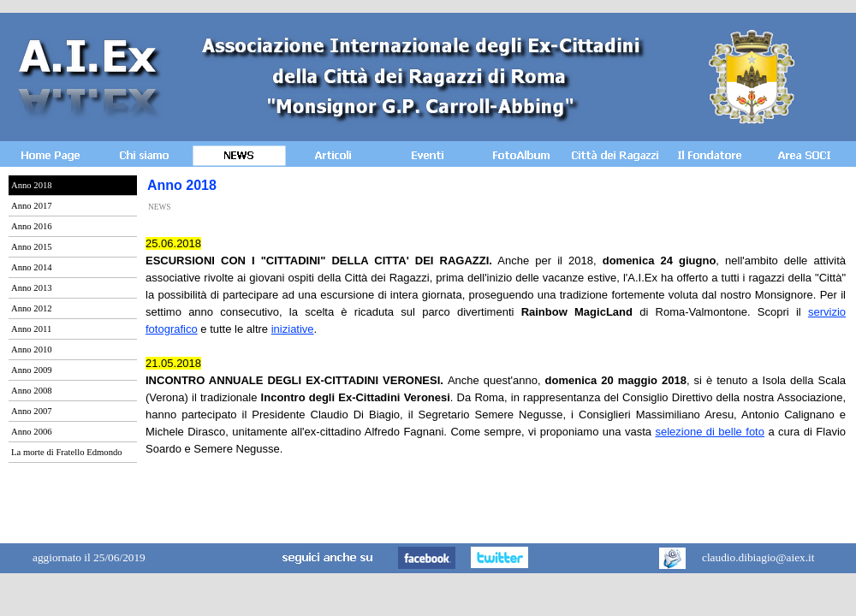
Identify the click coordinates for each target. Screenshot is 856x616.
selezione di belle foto (710, 432)
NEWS (159, 207)
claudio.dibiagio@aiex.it (758, 557)
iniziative (293, 329)
